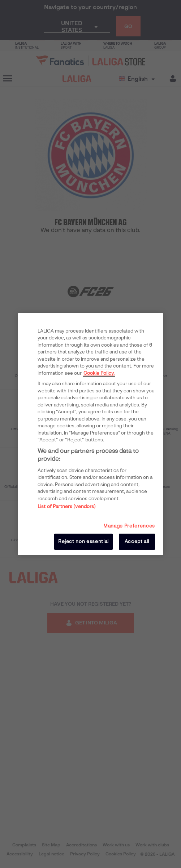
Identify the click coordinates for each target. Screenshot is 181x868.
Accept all (137, 541)
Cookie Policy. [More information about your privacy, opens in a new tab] (99, 373)
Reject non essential (83, 541)
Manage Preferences (129, 526)
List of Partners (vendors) (67, 506)
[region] (90, 434)
